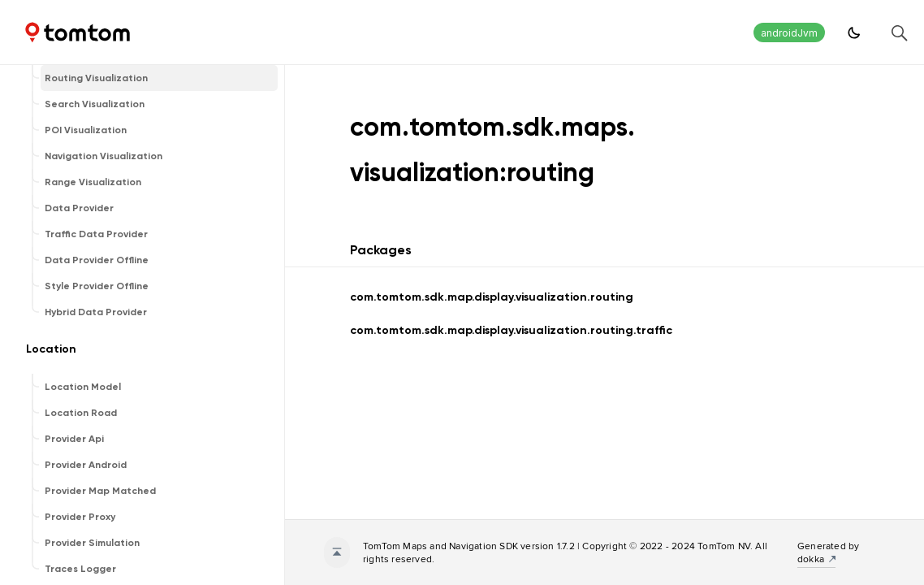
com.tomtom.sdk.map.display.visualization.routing (492, 297)
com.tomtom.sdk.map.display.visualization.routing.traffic (511, 330)
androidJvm (789, 33)
